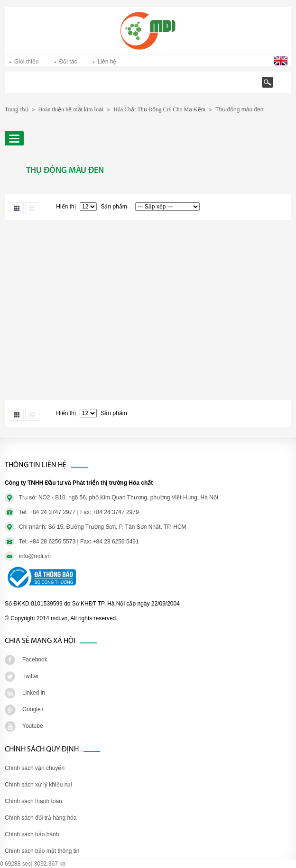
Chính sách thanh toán (33, 801)
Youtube (33, 726)
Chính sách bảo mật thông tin (42, 851)
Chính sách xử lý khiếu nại (38, 785)
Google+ (33, 709)
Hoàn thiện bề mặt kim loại (71, 109)
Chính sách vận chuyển (35, 768)
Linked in (34, 693)
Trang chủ (41, 87)
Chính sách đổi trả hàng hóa (41, 818)
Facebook (35, 660)
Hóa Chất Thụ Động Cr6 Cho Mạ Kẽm (159, 109)
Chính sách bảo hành (32, 834)
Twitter (31, 676)
